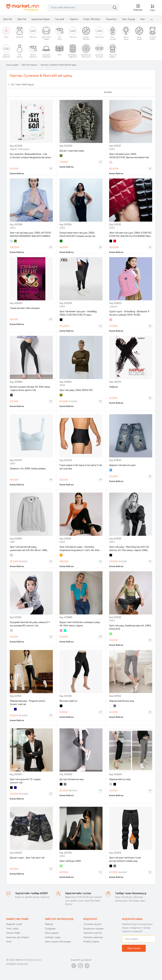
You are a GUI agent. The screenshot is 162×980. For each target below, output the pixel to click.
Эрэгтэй (22, 19)
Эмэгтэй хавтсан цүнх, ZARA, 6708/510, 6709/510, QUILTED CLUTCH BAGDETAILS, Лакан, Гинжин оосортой (130, 235)
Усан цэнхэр (12, 241)
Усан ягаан (111, 163)
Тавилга (74, 19)
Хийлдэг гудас (53, 937)
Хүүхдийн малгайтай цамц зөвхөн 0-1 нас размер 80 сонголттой (30, 624)
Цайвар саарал (12, 555)
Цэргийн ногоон (61, 156)
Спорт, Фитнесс (92, 19)
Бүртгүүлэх (134, 948)
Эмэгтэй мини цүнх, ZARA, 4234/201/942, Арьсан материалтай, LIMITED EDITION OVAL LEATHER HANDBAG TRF (130, 156)
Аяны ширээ (52, 933)
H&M (12, 542)
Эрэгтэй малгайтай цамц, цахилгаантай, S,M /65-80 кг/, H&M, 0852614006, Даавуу (29, 549)
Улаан (115, 241)
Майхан (49, 924)
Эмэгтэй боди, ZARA (70, 861)
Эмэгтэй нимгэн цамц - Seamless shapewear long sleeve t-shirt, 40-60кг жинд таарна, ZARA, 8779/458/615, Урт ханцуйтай (80, 549)
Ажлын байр (13, 933)
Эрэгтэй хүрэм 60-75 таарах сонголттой (25, 781)
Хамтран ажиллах (93, 937)
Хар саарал (12, 395)
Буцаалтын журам (93, 929)
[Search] (79, 7)
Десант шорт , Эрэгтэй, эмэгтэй (27, 858)
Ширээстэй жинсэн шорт (123, 465)
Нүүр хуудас (12, 65)
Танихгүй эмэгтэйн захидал (25, 308)
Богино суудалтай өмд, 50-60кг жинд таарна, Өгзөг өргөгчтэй (30, 389)
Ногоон (61, 241)
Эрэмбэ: (108, 92)
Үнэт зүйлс (12, 929)
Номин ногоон (65, 631)
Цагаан (12, 474)
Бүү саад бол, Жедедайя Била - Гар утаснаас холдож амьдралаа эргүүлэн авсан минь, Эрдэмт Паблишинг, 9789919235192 (30, 156)
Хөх (16, 709)
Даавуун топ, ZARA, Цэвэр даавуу (28, 469)
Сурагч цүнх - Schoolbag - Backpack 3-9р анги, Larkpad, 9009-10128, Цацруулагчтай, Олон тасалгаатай (130, 313)
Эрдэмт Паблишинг (20, 149)
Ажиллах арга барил (18, 937)
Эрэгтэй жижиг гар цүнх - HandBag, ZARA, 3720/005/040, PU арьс (78, 313)
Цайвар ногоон (111, 634)
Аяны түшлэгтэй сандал (58, 942)
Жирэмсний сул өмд (120, 779)
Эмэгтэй (8, 19)
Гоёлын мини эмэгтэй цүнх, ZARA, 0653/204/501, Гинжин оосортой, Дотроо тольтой (77, 235)
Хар (111, 241)
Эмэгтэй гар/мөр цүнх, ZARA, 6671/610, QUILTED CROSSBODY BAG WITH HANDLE (31, 234)
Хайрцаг (114, 387)
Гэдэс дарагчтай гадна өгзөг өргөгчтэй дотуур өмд (81, 467)
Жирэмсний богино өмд (122, 701)
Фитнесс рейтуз (68, 701)
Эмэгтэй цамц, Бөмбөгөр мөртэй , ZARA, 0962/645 (130, 627)
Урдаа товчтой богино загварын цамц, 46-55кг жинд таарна (80, 624)
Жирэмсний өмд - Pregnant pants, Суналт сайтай (28, 703)
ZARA (112, 149)
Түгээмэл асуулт (93, 924)
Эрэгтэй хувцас (29, 65)
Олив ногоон (61, 395)
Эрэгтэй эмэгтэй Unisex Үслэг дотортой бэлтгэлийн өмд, (125, 859)
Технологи (111, 19)
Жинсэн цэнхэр (111, 470)
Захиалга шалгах (93, 933)
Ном (142, 19)
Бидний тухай (14, 924)
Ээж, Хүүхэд (128, 19)
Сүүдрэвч (50, 929)
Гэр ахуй (60, 19)
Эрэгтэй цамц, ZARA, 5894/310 (76, 390)
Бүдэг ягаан (61, 631)
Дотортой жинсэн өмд (72, 779)
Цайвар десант (12, 863)
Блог (9, 942)
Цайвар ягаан (111, 320)
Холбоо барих (91, 942)
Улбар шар (61, 555)
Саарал (115, 706)
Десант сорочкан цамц (72, 151)
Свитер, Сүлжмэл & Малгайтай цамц (58, 65)
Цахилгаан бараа (40, 19)
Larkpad (113, 307)
